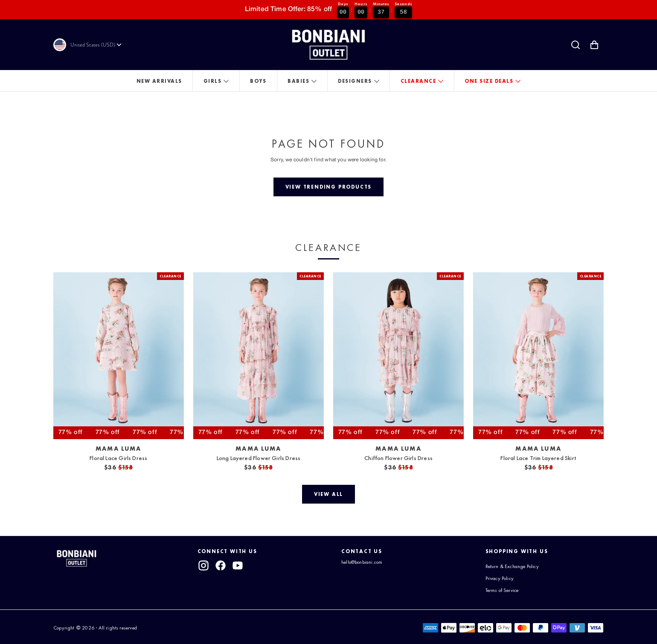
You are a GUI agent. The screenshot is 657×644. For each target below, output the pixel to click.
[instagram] (203, 565)
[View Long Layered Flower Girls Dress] (259, 356)
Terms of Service (502, 589)
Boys (258, 81)
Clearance (419, 81)
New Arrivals (159, 81)
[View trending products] (328, 187)
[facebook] (221, 565)
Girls (213, 81)
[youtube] (238, 565)
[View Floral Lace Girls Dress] (119, 356)
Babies (298, 81)
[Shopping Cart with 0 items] (594, 45)
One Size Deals (489, 81)
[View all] (328, 494)
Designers (355, 81)
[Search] (576, 45)
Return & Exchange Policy (512, 566)
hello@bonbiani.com (362, 562)
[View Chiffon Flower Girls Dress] (398, 356)
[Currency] (97, 45)
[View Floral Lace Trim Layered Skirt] (538, 356)
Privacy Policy (500, 578)
